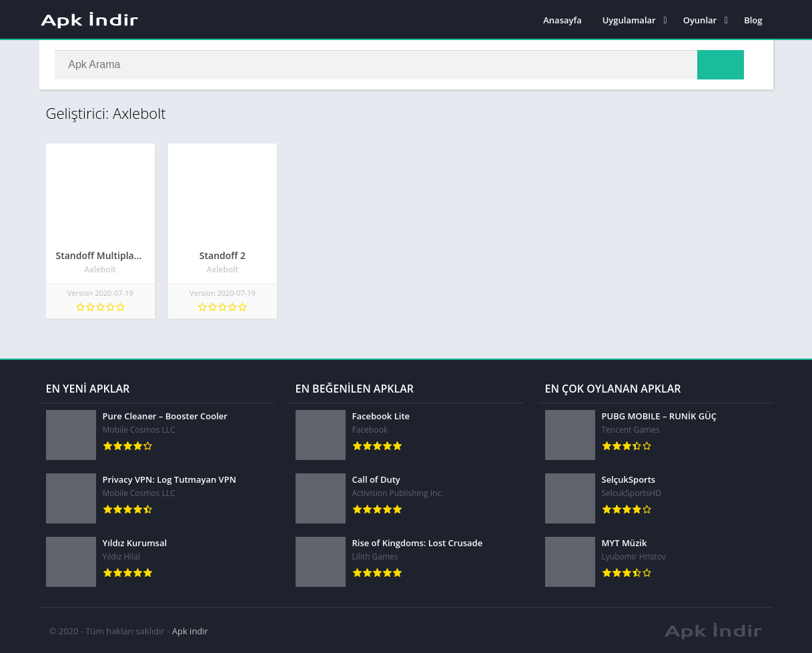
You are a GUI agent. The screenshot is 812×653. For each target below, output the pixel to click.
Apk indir (190, 630)
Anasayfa (562, 20)
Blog (753, 20)
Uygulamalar (629, 20)
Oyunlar (700, 20)
